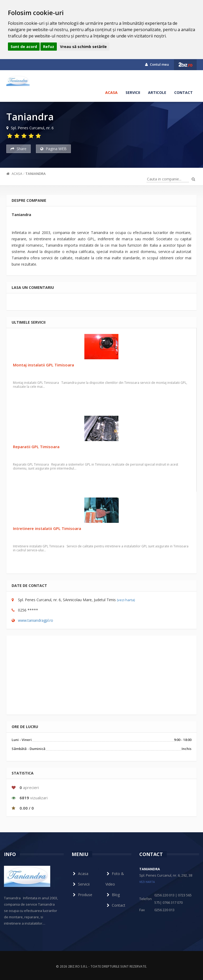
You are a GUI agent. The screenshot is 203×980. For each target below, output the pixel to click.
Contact (183, 92)
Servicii (133, 92)
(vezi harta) (126, 600)
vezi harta (147, 882)
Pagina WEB (53, 149)
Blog (113, 895)
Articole (157, 92)
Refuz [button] (49, 47)
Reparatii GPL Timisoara (36, 447)
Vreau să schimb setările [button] (83, 47)
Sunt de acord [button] (24, 47)
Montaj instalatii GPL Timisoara (43, 365)
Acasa (111, 92)
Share (19, 149)
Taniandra (36, 174)
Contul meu (157, 64)
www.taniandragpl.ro (36, 620)
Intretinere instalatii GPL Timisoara (47, 528)
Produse (82, 895)
